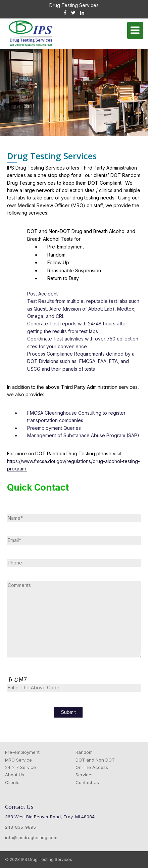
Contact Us (87, 782)
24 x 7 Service (20, 767)
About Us (15, 775)
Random (84, 752)
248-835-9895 (20, 827)
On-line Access (92, 767)
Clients (12, 782)
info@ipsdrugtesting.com (31, 837)
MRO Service (18, 760)
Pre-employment (22, 752)
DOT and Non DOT (95, 760)
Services (85, 775)
